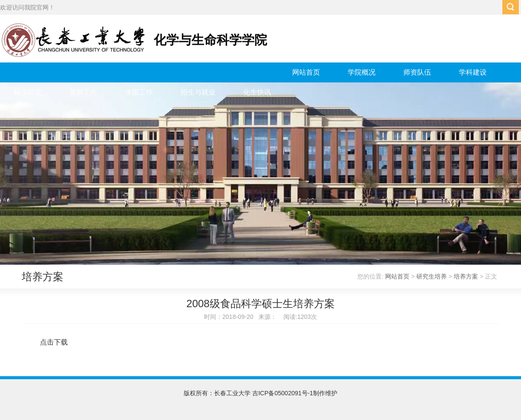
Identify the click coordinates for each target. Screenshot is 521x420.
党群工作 (83, 92)
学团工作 (139, 92)
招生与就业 (198, 92)
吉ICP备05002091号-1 (283, 393)
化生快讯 (257, 92)
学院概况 (362, 72)
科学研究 (28, 92)
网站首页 (306, 72)
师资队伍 (417, 72)
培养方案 (466, 276)
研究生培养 (432, 276)
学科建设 (473, 72)
